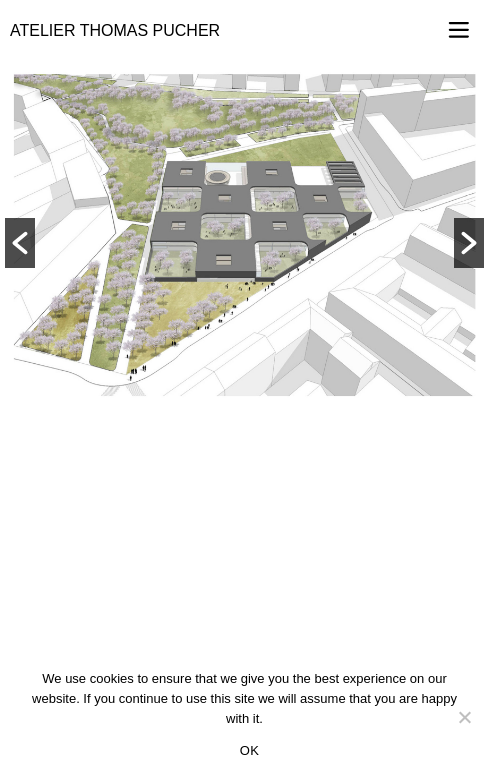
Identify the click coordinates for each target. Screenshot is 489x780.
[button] (20, 243)
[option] (244, 235)
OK (249, 750)
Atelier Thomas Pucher (115, 30)
